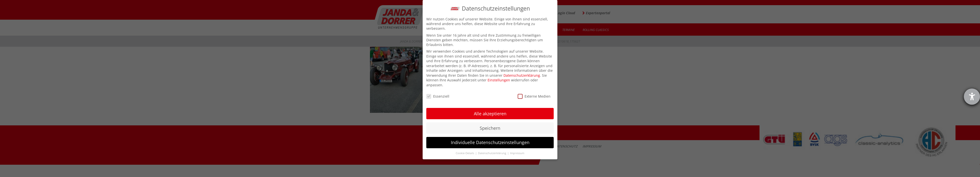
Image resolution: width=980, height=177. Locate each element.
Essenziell (438, 96)
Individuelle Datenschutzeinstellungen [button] (490, 142)
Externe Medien (534, 96)
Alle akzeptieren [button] (490, 114)
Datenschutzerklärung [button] (492, 153)
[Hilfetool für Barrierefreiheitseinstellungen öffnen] (972, 97)
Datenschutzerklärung (522, 75)
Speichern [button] (490, 128)
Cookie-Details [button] (465, 153)
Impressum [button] (517, 153)
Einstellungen (499, 80)
